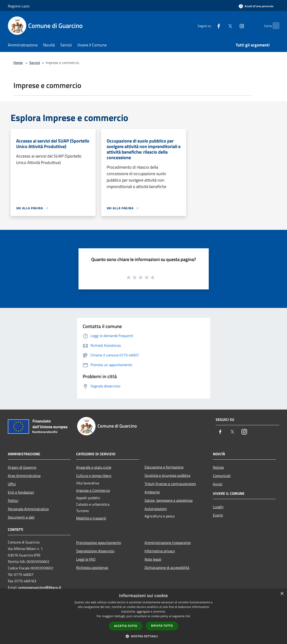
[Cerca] (274, 26)
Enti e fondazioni (21, 492)
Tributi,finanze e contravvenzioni (170, 484)
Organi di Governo (22, 467)
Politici (13, 501)
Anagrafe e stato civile (94, 467)
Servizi (35, 63)
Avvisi (218, 484)
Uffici (12, 484)
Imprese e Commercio (93, 490)
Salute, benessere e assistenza (169, 500)
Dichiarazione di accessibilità (167, 568)
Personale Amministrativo (28, 509)
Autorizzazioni (156, 509)
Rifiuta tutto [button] (162, 626)
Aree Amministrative (24, 476)
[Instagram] (233, 26)
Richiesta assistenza (92, 568)
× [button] (282, 594)
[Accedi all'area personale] (256, 6)
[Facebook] (210, 26)
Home (18, 63)
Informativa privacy (160, 551)
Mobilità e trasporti (91, 518)
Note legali (153, 559)
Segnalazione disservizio (95, 551)
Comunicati (222, 476)
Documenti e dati (21, 517)
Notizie (218, 467)
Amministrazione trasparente (168, 543)
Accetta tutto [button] (126, 626)
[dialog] (143, 616)
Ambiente (152, 492)
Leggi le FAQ (86, 559)
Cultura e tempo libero (94, 476)
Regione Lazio (19, 6)
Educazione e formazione (164, 467)
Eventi (218, 515)
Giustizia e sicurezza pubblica (167, 475)
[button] (144, 636)
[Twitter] (221, 26)
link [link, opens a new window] (188, 616)
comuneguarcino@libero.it (40, 587)
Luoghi (218, 507)
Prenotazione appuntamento (99, 543)
